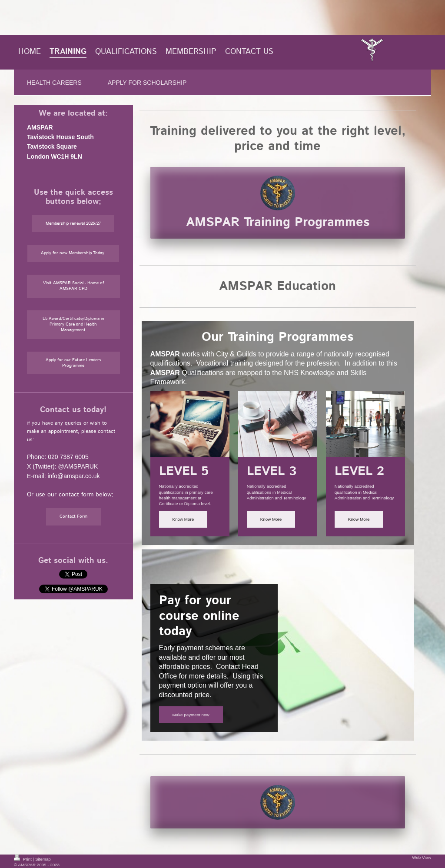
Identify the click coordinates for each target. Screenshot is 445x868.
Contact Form (73, 516)
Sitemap (43, 859)
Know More (183, 519)
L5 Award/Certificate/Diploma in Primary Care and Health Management (73, 324)
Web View (422, 857)
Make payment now (191, 715)
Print (23, 859)
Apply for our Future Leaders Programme (73, 363)
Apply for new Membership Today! (73, 253)
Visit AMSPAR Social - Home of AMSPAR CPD (73, 286)
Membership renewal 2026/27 (73, 223)
